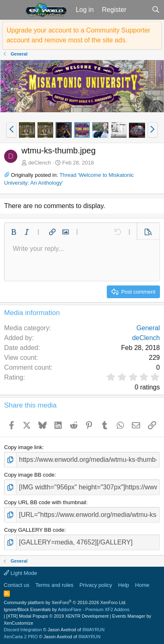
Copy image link (23, 447)
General (148, 328)
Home (142, 585)
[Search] (156, 10)
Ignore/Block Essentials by (67, 609)
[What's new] (139, 10)
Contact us (16, 585)
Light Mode (20, 573)
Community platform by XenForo (65, 602)
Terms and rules (54, 585)
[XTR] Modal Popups (57, 616)
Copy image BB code (29, 475)
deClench (40, 163)
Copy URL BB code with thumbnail (45, 502)
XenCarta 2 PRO (21, 637)
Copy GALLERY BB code (34, 530)
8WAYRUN (94, 630)
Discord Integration (23, 630)
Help (124, 585)
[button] (12, 10)
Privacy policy (96, 585)
